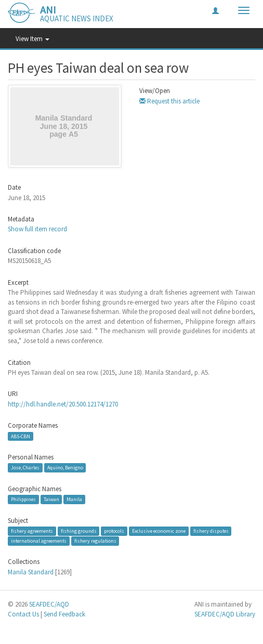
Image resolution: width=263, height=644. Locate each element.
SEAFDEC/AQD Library (225, 614)
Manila (74, 499)
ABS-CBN (21, 436)
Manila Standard (31, 572)
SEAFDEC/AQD (49, 604)
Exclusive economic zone (159, 531)
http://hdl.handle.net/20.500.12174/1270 (63, 404)
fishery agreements (32, 531)
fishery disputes (211, 531)
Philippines (23, 499)
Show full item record (37, 229)
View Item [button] (32, 39)
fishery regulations (95, 541)
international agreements (39, 541)
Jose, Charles (25, 468)
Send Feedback (64, 614)
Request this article (169, 101)
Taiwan (51, 499)
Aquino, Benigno (65, 468)
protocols (114, 531)
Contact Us (23, 614)
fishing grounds (79, 531)
